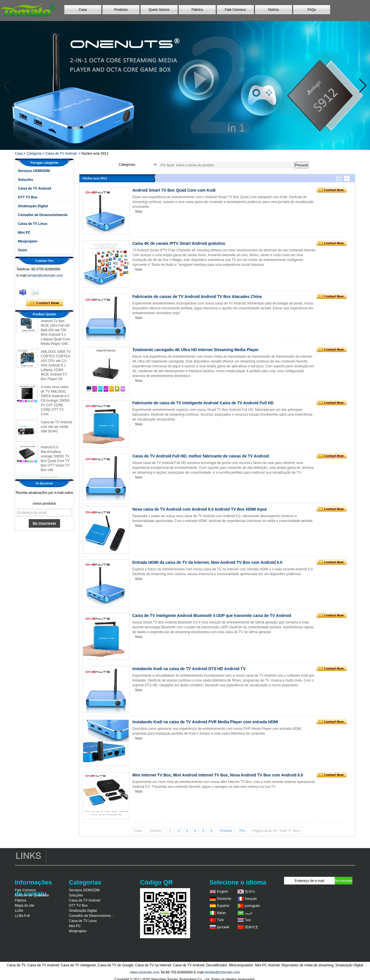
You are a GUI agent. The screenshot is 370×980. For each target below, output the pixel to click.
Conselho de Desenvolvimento (43, 215)
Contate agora (45, 303)
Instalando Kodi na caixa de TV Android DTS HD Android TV (189, 669)
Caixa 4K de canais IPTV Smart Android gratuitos (179, 243)
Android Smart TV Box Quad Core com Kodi (174, 190)
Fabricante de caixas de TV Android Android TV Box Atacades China (197, 297)
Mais (139, 212)
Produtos (121, 10)
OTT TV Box (28, 197)
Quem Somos (159, 10)
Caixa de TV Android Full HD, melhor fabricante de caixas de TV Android (201, 456)
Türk (220, 920)
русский (223, 927)
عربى (249, 913)
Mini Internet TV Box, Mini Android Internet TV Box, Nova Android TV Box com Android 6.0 (218, 775)
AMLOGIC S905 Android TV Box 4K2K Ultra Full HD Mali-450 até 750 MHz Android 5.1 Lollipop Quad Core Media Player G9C (55, 332)
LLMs (19, 911)
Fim (242, 831)
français (251, 899)
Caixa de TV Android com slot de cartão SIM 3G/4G (56, 429)
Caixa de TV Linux (33, 224)
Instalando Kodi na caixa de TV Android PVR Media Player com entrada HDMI (205, 722)
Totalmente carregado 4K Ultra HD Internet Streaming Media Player (196, 350)
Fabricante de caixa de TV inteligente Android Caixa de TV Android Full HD (203, 403)
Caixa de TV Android (61, 154)
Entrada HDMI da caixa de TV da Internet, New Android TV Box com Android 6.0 (207, 562)
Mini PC (24, 233)
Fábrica (197, 10)
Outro (23, 250)
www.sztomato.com (145, 972)
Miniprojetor (28, 241)
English (222, 892)
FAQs (312, 10)
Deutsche (224, 899)
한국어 (250, 892)
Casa (83, 10)
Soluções (25, 180)
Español (223, 906)
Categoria (34, 154)
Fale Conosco (235, 10)
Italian (221, 913)
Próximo (226, 831)
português (252, 906)
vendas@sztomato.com (45, 275)
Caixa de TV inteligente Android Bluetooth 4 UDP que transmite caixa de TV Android (212, 616)
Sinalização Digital (33, 206)
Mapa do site (25, 906)
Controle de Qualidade (32, 895)
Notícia (273, 10)
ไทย (248, 920)
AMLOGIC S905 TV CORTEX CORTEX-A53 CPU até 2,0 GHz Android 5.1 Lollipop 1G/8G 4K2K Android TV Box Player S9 (56, 367)
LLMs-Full (22, 916)
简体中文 (252, 927)
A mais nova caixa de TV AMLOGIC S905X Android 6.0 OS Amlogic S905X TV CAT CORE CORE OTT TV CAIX (55, 403)
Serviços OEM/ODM (34, 171)
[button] (176, 145)
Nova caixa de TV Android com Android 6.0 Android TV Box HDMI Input (200, 509)
